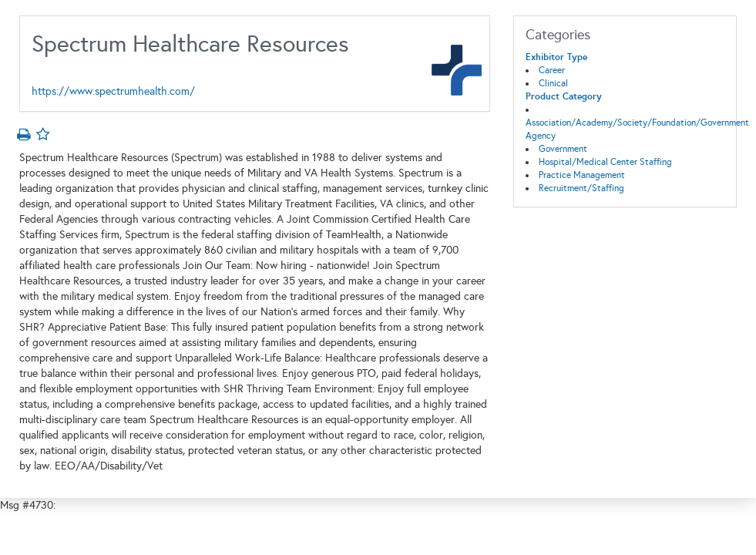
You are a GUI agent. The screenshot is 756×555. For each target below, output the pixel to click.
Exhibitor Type (556, 57)
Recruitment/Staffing (581, 188)
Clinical (553, 83)
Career (552, 70)
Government (563, 149)
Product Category (564, 96)
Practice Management (582, 175)
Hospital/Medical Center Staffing (605, 162)
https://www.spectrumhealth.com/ (113, 91)
